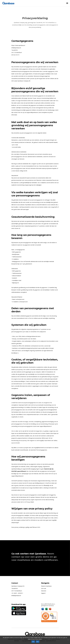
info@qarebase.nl (16, 595)
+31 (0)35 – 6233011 (17, 593)
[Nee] (68, 640)
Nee (38, 642)
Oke (33, 642)
